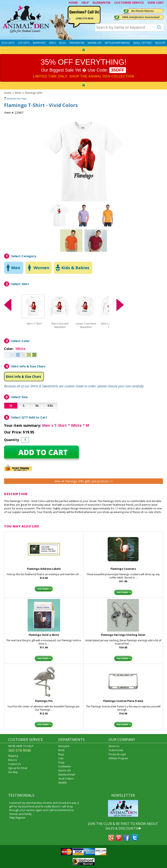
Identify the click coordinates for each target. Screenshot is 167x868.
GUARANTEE (101, 2)
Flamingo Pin (44, 701)
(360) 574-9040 (84, 18)
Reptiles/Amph (67, 775)
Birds (53, 43)
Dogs (61, 762)
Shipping (13, 756)
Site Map (13, 772)
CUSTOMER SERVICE (129, 2)
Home (8, 93)
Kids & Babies (75, 268)
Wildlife (160, 43)
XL (37, 406)
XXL (50, 406)
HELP (85, 2)
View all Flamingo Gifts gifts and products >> (84, 481)
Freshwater (77, 43)
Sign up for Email (18, 768)
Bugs (63, 43)
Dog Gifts (8, 43)
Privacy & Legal (117, 754)
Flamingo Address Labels (44, 569)
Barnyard (39, 43)
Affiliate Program (118, 758)
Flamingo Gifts (34, 93)
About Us (114, 746)
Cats (61, 758)
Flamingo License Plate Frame (123, 701)
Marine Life (95, 43)
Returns (12, 760)
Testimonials (116, 750)
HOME (73, 2)
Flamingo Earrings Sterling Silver (123, 635)
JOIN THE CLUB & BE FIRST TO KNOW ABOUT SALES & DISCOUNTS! (123, 826)
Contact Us (14, 764)
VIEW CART (156, 2)
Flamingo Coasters (123, 569)
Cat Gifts (24, 43)
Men (16, 268)
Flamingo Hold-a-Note (44, 635)
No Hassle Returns (143, 11)
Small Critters (142, 43)
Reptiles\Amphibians (117, 43)
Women (41, 268)
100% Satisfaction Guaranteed (141, 17)
